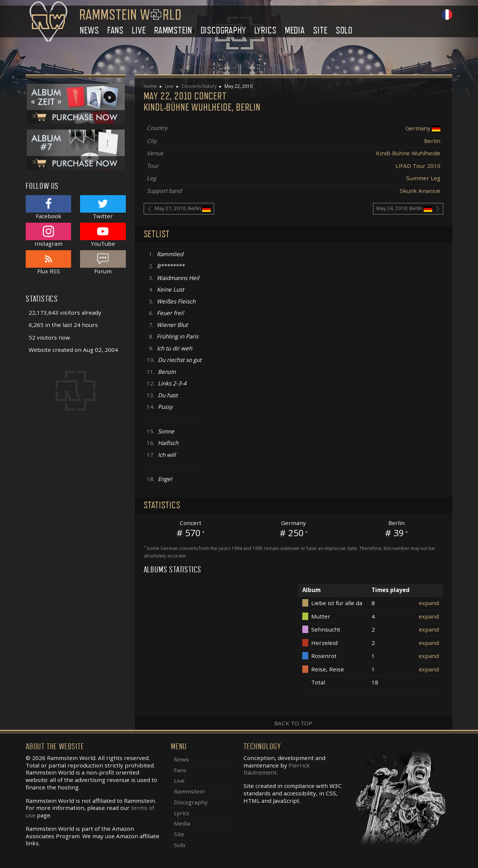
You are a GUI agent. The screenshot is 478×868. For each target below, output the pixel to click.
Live (139, 30)
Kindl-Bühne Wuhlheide (408, 153)
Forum (103, 262)
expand (429, 603)
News (89, 30)
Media (295, 30)
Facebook (48, 207)
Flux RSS (48, 262)
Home (150, 86)
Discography (223, 30)
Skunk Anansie (420, 191)
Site (320, 30)
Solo (344, 30)
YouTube (103, 235)
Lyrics (265, 30)
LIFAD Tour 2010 (418, 166)
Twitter (103, 207)
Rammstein (173, 30)
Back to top (293, 723)
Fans (115, 30)
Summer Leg (423, 178)
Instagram (48, 235)
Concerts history (199, 86)
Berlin (432, 141)
